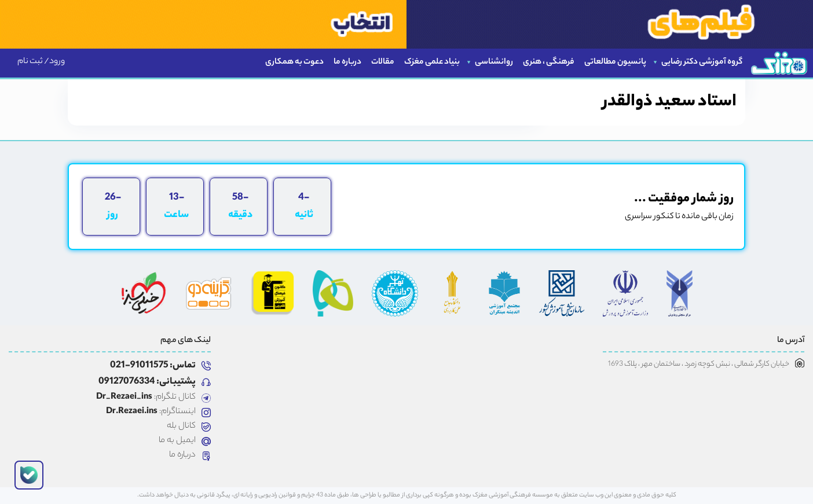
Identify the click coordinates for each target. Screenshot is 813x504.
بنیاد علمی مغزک (432, 62)
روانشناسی (494, 62)
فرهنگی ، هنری (549, 62)
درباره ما (347, 62)
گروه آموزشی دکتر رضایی (702, 62)
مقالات (383, 62)
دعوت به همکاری (294, 62)
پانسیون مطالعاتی (615, 62)
